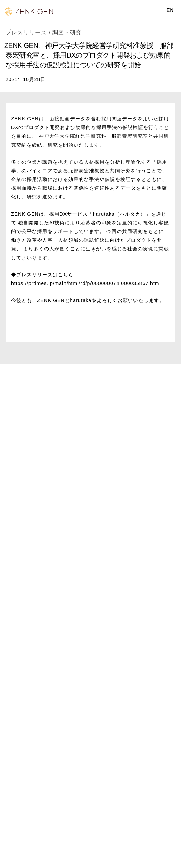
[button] (152, 11)
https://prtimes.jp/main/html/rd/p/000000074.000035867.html (86, 283)
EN (170, 11)
